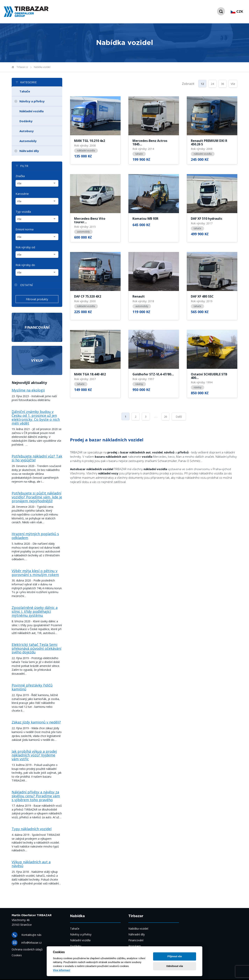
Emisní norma (25, 229)
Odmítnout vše (175, 966)
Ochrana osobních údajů (27, 949)
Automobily (28, 141)
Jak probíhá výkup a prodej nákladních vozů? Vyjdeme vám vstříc (34, 755)
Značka (20, 176)
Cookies (17, 955)
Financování (37, 327)
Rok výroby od (25, 247)
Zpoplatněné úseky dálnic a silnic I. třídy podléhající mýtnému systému (35, 611)
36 (223, 84)
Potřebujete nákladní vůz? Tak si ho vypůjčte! (37, 458)
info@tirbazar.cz (32, 943)
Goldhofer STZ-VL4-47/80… (153, 374)
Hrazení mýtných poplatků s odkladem (35, 536)
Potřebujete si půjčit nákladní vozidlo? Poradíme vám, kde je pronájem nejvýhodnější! (37, 497)
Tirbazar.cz (22, 67)
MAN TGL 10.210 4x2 (90, 141)
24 (212, 84)
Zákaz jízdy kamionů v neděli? (36, 722)
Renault (139, 297)
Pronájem (135, 946)
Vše (233, 84)
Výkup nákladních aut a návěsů (31, 864)
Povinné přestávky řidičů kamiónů (32, 687)
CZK (237, 12)
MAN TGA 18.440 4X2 (90, 374)
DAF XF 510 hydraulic (207, 219)
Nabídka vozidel (42, 67)
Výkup (37, 360)
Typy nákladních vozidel (32, 829)
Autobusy (27, 131)
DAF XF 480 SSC (202, 297)
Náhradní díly (29, 151)
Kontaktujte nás (31, 935)
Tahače (25, 91)
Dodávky (26, 121)
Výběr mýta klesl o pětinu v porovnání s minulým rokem (35, 573)
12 (202, 84)
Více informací (62, 970)
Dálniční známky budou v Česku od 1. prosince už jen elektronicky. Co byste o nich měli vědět (36, 417)
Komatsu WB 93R (145, 219)
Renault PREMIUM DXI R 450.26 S (209, 143)
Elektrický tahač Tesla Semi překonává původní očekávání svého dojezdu (36, 648)
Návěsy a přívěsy (32, 101)
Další (179, 417)
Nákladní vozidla (32, 111)
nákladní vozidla (86, 151)
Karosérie (22, 194)
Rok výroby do (25, 265)
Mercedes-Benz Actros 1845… (150, 143)
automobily (83, 232)
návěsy (139, 384)
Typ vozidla (23, 212)
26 (166, 417)
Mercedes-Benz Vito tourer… (90, 220)
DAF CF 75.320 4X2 (88, 297)
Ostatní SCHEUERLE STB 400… (209, 376)
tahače (139, 154)
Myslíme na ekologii (28, 390)
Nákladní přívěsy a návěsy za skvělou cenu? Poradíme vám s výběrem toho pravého (36, 796)
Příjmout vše (175, 956)
